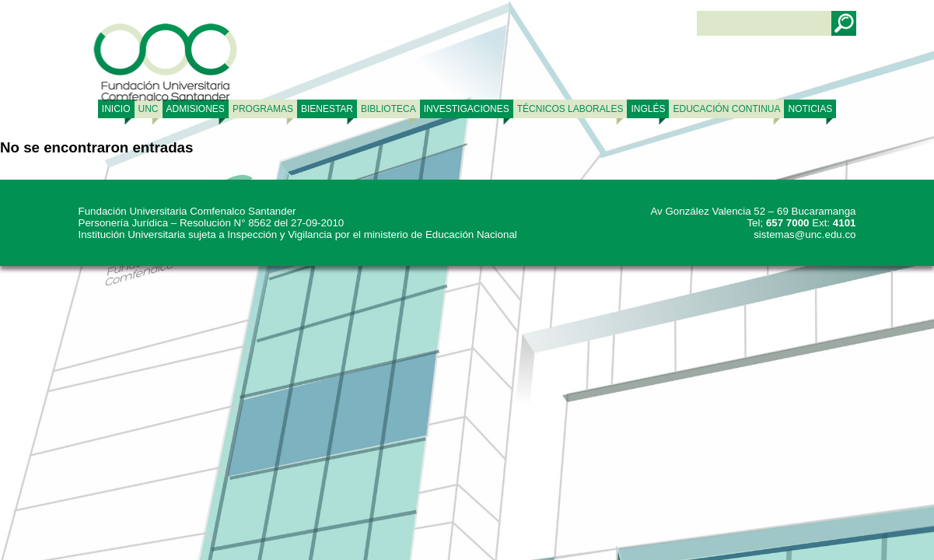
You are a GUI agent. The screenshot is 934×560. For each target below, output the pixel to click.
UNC (149, 109)
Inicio (116, 109)
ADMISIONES (196, 109)
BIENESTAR (327, 109)
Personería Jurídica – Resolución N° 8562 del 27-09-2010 (212, 223)
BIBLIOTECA (388, 109)
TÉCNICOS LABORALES (570, 109)
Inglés (648, 109)
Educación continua (726, 109)
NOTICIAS (810, 109)
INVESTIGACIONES (467, 109)
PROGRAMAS (263, 109)
